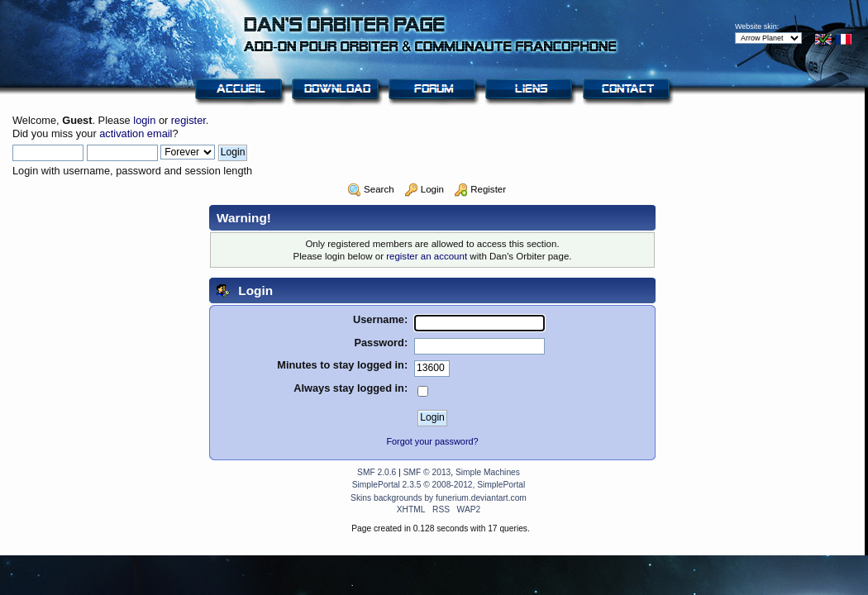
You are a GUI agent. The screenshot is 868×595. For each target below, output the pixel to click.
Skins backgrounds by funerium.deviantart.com (439, 498)
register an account (427, 256)
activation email (136, 133)
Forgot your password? (432, 441)
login (144, 120)
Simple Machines (488, 472)
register (188, 120)
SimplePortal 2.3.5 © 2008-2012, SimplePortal (439, 485)
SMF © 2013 (427, 472)
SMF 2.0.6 (377, 472)
